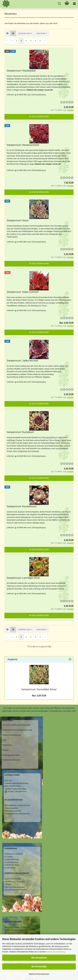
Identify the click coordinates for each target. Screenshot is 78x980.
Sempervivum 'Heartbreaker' (21, 71)
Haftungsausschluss (11, 755)
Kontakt (6, 750)
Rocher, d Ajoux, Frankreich (16, 930)
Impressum (7, 745)
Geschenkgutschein (13, 811)
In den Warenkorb (39, 117)
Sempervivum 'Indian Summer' (23, 292)
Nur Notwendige (39, 966)
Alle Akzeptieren (39, 958)
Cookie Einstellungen (11, 760)
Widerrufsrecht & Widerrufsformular (17, 730)
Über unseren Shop (12, 786)
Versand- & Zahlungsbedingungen (16, 725)
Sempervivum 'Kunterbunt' (20, 432)
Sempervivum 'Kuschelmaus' (22, 506)
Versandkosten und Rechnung (17, 805)
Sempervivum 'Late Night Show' (23, 578)
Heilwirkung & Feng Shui (15, 882)
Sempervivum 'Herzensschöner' (23, 145)
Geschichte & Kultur (13, 879)
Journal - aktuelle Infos (17, 791)
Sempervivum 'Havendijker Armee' (39, 689)
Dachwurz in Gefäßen (14, 854)
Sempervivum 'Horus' (18, 220)
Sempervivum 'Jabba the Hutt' (22, 361)
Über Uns (8, 780)
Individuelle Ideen (12, 865)
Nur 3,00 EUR (39, 696)
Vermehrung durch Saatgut (16, 890)
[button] (7, 34)
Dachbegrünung (11, 862)
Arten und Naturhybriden (15, 887)
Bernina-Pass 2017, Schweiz (16, 933)
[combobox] (25, 34)
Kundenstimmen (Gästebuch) (17, 814)
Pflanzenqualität (11, 808)
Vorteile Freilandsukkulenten (16, 783)
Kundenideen (10, 868)
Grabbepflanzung (12, 859)
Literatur (8, 884)
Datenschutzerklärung (56, 952)
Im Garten (9, 857)
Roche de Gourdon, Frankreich (17, 927)
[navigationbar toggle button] (74, 4)
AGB (4, 740)
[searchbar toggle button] (59, 4)
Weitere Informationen (39, 974)
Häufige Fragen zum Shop (15, 789)
